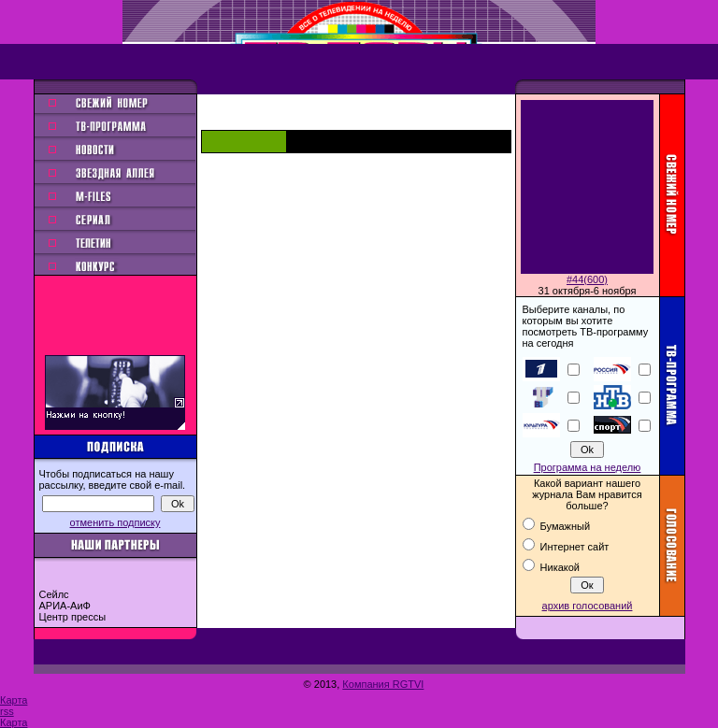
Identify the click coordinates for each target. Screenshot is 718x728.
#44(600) (587, 279)
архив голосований (588, 606)
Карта (14, 700)
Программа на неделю (588, 467)
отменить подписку (115, 522)
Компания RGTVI (383, 684)
